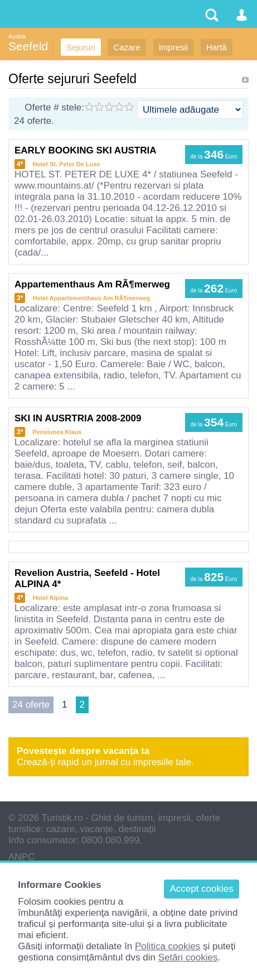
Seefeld (28, 46)
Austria (17, 37)
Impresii (174, 47)
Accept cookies (201, 889)
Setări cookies (188, 957)
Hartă (217, 47)
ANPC (21, 857)
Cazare (127, 47)
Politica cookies (168, 946)
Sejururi (81, 47)
